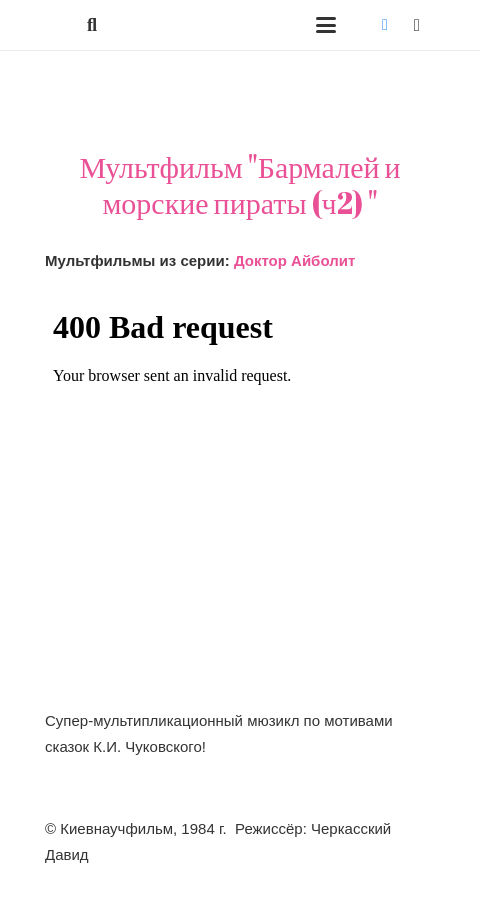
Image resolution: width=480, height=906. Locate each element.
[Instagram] (417, 25)
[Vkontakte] (385, 25)
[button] (92, 25)
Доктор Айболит (294, 260)
